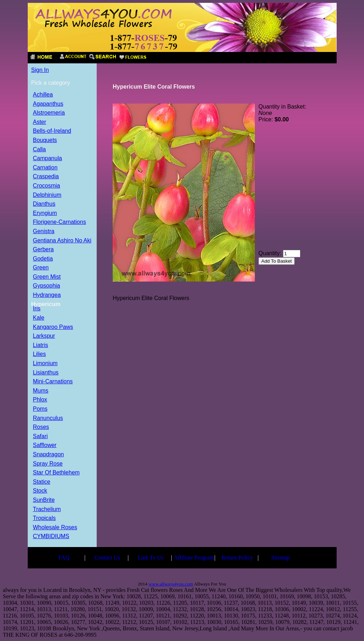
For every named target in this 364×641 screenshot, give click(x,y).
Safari (41, 437)
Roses (41, 427)
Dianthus (44, 204)
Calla (39, 150)
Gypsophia (47, 286)
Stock (40, 491)
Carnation (45, 168)
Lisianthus (46, 373)
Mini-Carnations (53, 382)
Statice (42, 482)
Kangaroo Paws (53, 327)
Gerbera (44, 250)
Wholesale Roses (55, 528)
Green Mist (47, 277)
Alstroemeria (49, 113)
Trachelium (47, 509)
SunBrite (44, 500)
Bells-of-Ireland (52, 131)
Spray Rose (48, 464)
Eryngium (45, 213)
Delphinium (47, 195)
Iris (37, 309)
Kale (39, 318)
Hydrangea (47, 295)
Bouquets (45, 140)
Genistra (44, 232)
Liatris (41, 345)
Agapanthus (48, 104)
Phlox (40, 400)
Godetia (43, 259)
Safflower (45, 445)
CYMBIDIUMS (51, 537)
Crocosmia (47, 186)
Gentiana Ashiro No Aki (62, 241)
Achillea (43, 95)
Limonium (45, 364)
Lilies (39, 354)
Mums (41, 391)
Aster (40, 122)
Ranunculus (48, 418)
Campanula (48, 159)
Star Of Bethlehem (57, 473)
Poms (40, 409)
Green (41, 268)
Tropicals (44, 518)
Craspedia (46, 177)
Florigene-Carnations (60, 222)
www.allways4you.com (171, 584)
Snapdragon (49, 455)
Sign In (40, 70)
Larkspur (44, 336)
